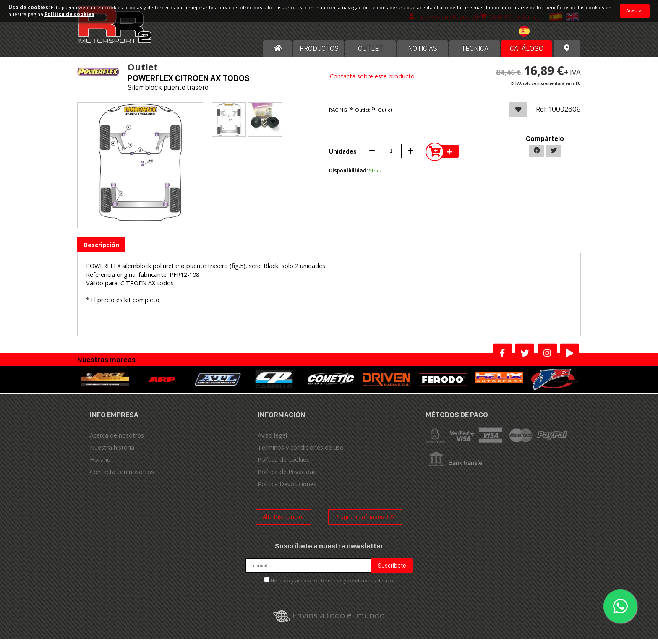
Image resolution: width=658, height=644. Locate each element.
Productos (319, 53)
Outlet (362, 115)
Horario (100, 464)
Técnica (475, 53)
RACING (338, 115)
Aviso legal (272, 440)
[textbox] (537, 36)
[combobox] (537, 37)
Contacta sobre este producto (372, 81)
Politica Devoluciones (287, 489)
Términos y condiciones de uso (301, 452)
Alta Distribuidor (283, 521)
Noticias (423, 53)
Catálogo (527, 53)
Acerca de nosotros (117, 440)
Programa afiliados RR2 (365, 521)
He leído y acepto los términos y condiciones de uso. (333, 585)
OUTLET (371, 53)
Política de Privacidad (287, 476)
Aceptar (635, 10)
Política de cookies (283, 464)
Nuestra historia (112, 452)
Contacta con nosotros (122, 476)
